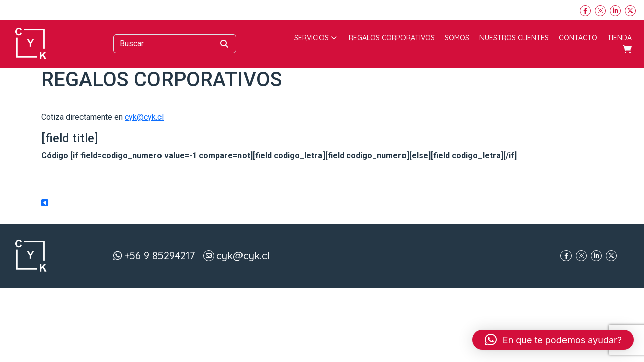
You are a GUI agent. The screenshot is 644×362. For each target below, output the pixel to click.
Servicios (315, 38)
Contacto (578, 38)
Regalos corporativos (392, 38)
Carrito (627, 49)
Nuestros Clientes (514, 38)
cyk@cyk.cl (144, 117)
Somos (457, 38)
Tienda (620, 38)
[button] (553, 340)
